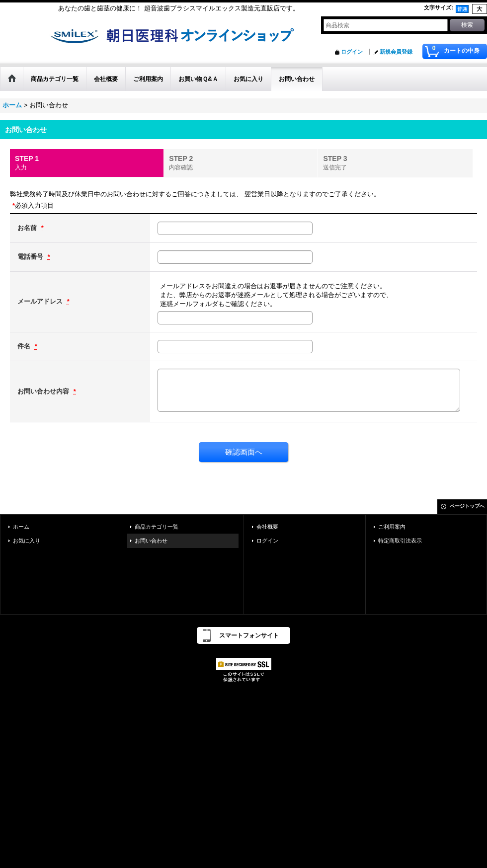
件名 (25, 346)
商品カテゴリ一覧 (157, 527)
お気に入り (27, 541)
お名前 (28, 228)
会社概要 (267, 527)
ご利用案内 (392, 527)
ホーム (21, 527)
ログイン (352, 52)
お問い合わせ (151, 541)
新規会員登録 (396, 52)
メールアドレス (41, 301)
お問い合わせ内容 (44, 391)
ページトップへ (467, 506)
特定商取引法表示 (400, 541)
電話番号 (31, 257)
